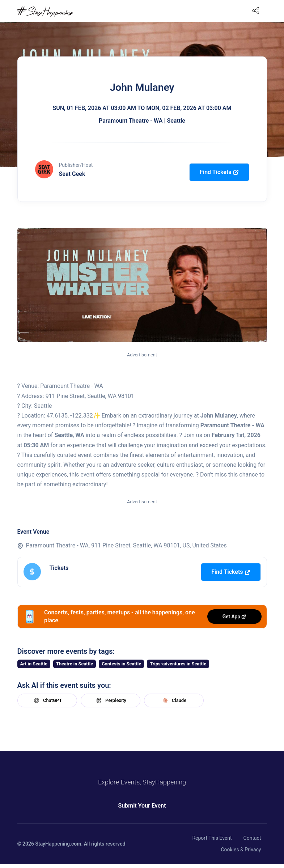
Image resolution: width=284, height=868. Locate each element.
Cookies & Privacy (241, 850)
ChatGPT (47, 700)
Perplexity (110, 700)
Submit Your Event (142, 806)
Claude (174, 700)
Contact (252, 838)
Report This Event (212, 838)
